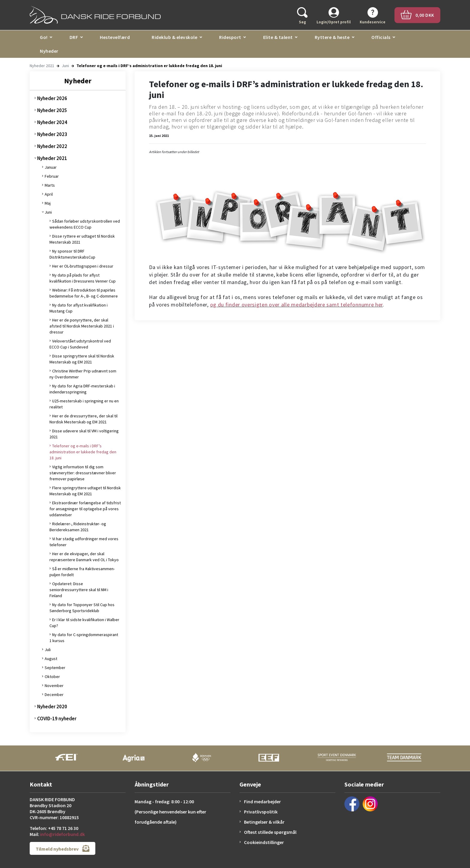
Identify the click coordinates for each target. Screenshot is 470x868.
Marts (50, 185)
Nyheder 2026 (52, 98)
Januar (51, 167)
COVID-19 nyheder (57, 718)
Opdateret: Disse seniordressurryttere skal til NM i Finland (79, 590)
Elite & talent (278, 37)
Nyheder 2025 (52, 110)
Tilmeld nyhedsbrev (62, 848)
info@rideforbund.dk (62, 834)
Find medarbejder (262, 801)
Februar (52, 176)
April (49, 194)
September (55, 668)
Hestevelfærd (115, 37)
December (54, 695)
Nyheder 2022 (52, 146)
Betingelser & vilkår (264, 822)
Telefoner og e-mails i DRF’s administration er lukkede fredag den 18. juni (83, 452)
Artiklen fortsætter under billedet (174, 152)
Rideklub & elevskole (174, 37)
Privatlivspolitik (261, 812)
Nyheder (49, 51)
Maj (48, 203)
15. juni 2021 (159, 136)
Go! (44, 37)
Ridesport (230, 37)
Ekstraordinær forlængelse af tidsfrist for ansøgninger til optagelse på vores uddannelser (85, 509)
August (51, 659)
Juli (48, 650)
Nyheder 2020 (52, 707)
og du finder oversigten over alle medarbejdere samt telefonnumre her (297, 305)
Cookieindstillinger (264, 842)
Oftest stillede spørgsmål (270, 832)
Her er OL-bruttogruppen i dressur (83, 266)
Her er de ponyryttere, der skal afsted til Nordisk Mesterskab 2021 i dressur (82, 326)
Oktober (52, 677)
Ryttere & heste (332, 37)
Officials (381, 37)
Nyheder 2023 (52, 134)
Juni (65, 66)
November (54, 686)
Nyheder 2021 (42, 66)
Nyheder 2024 (52, 122)
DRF (74, 37)
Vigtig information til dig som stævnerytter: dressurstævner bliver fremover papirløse (83, 473)
